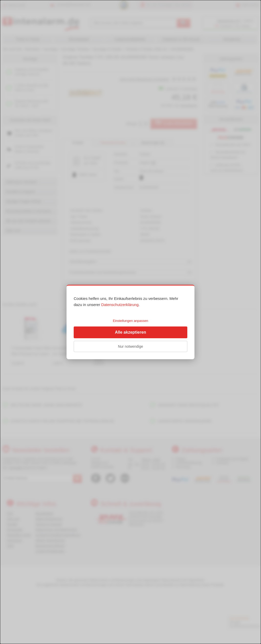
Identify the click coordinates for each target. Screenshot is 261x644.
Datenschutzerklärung (120, 305)
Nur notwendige (130, 346)
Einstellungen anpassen (130, 321)
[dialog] (130, 322)
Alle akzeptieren (130, 332)
